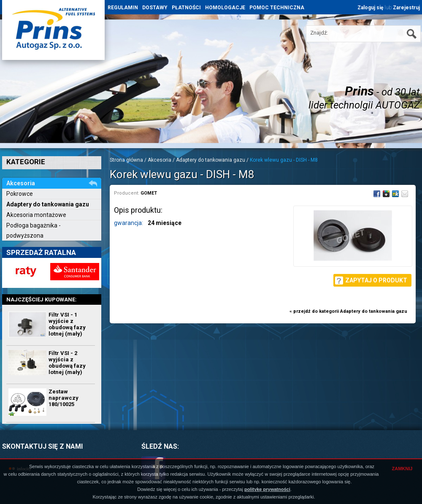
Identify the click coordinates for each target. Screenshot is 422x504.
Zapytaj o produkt (376, 280)
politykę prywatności (267, 489)
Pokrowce (20, 194)
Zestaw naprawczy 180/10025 (64, 398)
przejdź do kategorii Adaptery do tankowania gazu (350, 311)
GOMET (149, 193)
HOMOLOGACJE (225, 8)
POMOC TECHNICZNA (277, 8)
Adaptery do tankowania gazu (48, 204)
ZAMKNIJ (402, 469)
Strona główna (126, 160)
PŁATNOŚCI (186, 8)
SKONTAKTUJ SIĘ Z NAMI (42, 446)
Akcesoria (160, 160)
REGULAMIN (123, 8)
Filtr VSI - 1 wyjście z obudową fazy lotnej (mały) (67, 324)
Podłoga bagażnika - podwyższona (34, 230)
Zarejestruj (406, 8)
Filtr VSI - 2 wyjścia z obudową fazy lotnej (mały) (67, 363)
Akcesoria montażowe (36, 215)
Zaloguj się (370, 8)
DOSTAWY (155, 8)
